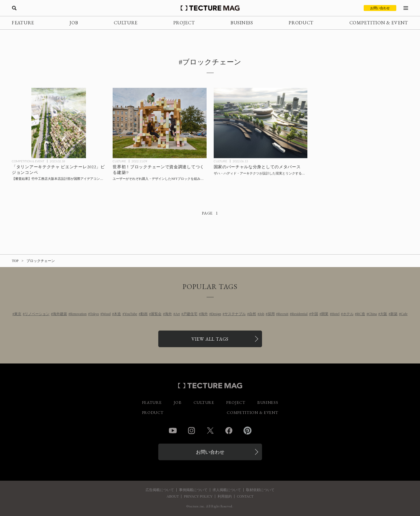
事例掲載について (193, 490)
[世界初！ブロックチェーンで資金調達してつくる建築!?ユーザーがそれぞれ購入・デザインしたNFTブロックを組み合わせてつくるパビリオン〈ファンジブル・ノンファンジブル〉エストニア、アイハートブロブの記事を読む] (159, 123)
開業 (325, 314)
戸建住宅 (190, 314)
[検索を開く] (14, 8)
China (373, 314)
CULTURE (126, 23)
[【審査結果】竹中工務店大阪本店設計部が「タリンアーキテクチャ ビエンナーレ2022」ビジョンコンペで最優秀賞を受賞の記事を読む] (59, 123)
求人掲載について (227, 490)
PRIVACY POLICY (198, 496)
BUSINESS (242, 23)
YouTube (131, 314)
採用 (271, 314)
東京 (18, 314)
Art (178, 314)
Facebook (229, 431)
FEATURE (23, 23)
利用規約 (225, 496)
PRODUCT (301, 23)
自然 (253, 314)
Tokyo (94, 314)
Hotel (336, 314)
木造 (117, 314)
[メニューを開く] (406, 8)
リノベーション (37, 314)
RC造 (361, 314)
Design (216, 314)
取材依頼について (260, 490)
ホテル (348, 314)
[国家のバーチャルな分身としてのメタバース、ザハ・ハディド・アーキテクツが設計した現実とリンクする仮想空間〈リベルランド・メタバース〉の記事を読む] (261, 123)
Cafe (404, 314)
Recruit (283, 314)
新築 (394, 314)
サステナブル (235, 314)
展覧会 (156, 314)
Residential (300, 314)
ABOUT (173, 496)
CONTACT (245, 496)
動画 (144, 314)
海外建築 (60, 314)
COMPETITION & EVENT (379, 23)
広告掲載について (160, 490)
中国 (314, 314)
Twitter (210, 431)
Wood (106, 314)
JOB (74, 23)
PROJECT (184, 23)
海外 (168, 314)
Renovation (78, 314)
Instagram (191, 431)
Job (262, 314)
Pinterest (247, 431)
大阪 (384, 314)
